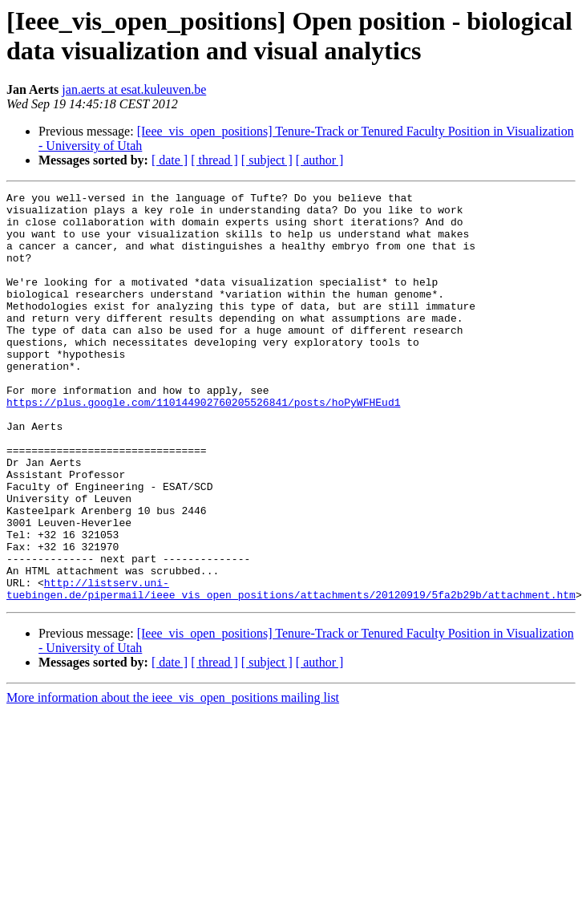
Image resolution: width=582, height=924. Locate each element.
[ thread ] (214, 160)
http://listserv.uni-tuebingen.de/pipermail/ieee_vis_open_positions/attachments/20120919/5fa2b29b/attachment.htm (291, 669)
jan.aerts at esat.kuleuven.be (134, 89)
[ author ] (320, 160)
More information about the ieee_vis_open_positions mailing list (173, 779)
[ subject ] (267, 160)
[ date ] (170, 160)
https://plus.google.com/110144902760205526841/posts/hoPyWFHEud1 (203, 445)
